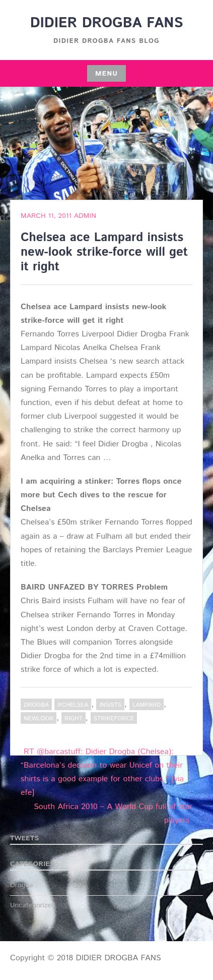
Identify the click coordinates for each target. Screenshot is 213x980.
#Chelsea (73, 705)
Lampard (147, 705)
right (74, 718)
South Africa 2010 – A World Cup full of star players (113, 814)
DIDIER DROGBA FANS (107, 23)
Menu (106, 74)
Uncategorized (33, 905)
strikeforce (114, 718)
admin (85, 216)
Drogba (36, 705)
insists (110, 705)
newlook (39, 718)
